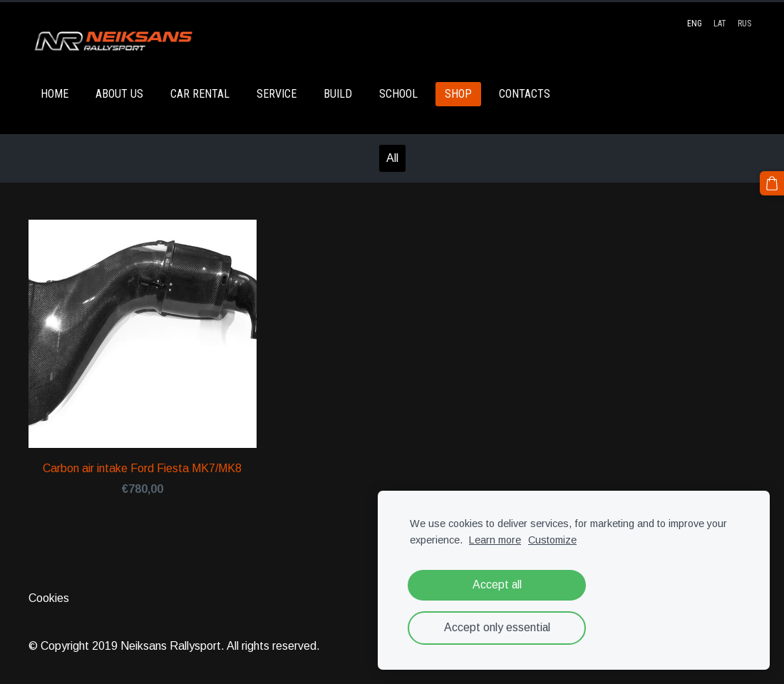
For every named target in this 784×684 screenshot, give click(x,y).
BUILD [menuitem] (338, 94)
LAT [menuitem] (720, 24)
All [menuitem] (392, 158)
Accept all (497, 585)
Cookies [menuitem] (49, 598)
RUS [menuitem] (744, 24)
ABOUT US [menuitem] (119, 94)
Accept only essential (497, 627)
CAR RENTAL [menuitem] (200, 94)
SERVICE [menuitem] (277, 94)
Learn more (495, 540)
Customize (552, 540)
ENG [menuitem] (695, 24)
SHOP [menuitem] (458, 94)
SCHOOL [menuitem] (398, 94)
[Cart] (772, 183)
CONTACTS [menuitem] (525, 94)
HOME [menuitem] (55, 94)
